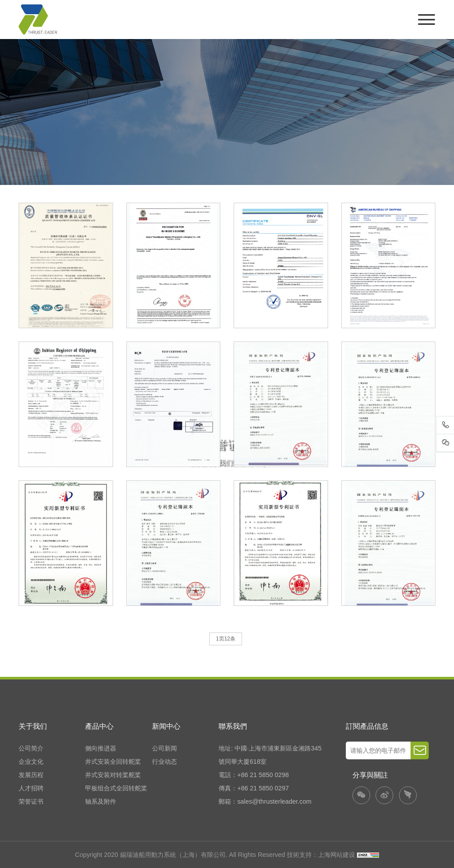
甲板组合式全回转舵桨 (116, 788)
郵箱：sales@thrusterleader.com (265, 801)
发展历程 (31, 775)
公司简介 (31, 748)
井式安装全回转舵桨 (113, 762)
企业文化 (31, 762)
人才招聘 (31, 788)
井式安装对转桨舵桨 (113, 775)
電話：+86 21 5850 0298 (254, 775)
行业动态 (164, 762)
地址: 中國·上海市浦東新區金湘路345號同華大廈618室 (270, 755)
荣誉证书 (31, 801)
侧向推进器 (101, 748)
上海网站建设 (337, 855)
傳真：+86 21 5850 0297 (254, 788)
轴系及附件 (101, 801)
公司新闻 (164, 748)
